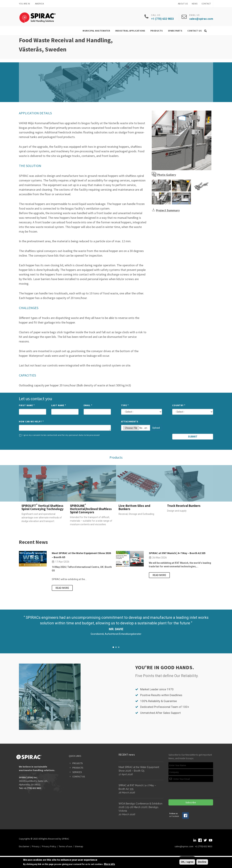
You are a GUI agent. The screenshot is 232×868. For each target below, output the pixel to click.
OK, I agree (187, 862)
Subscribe (191, 802)
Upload (156, 428)
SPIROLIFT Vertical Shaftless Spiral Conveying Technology (42, 507)
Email (88, 405)
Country (179, 405)
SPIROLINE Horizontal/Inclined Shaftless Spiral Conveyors (91, 509)
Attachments (130, 422)
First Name (27, 405)
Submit (193, 437)
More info (109, 864)
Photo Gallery (167, 175)
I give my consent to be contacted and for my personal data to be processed (59, 435)
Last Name (59, 405)
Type (125, 405)
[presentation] (193, 426)
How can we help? (31, 422)
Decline (202, 862)
